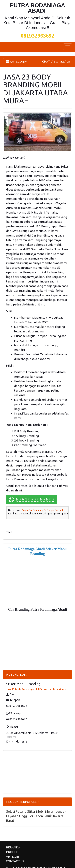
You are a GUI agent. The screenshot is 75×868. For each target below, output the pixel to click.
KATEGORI (17, 62)
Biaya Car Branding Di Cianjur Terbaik (42, 510)
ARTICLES (13, 857)
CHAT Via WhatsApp (56, 61)
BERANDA (13, 847)
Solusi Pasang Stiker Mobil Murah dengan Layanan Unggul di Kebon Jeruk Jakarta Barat (36, 816)
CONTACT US (15, 861)
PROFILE (12, 852)
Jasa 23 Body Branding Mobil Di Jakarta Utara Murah (36, 689)
